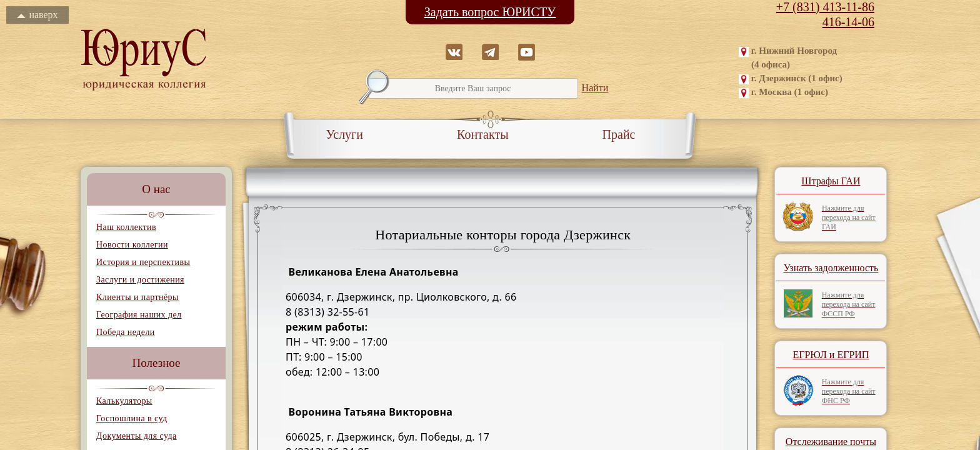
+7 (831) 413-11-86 (825, 7)
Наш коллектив (126, 227)
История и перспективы (143, 262)
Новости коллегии (132, 245)
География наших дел (139, 315)
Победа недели (126, 332)
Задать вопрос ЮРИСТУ (490, 12)
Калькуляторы (124, 401)
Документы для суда (137, 436)
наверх (37, 15)
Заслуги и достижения (140, 280)
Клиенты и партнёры (137, 297)
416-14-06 (848, 22)
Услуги (345, 134)
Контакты (483, 134)
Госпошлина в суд (132, 418)
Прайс (619, 134)
